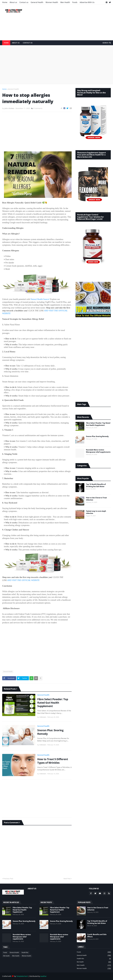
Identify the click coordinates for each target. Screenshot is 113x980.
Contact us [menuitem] (24, 2)
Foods (5, 952)
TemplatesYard (22, 976)
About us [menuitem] (13, 2)
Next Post (67, 879)
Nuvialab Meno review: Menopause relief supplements (98, 451)
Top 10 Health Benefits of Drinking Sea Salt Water (96, 485)
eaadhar (43, 976)
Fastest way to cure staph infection (96, 512)
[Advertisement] (71, 22)
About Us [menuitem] (16, 43)
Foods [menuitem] (75, 2)
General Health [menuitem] (37, 2)
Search (105, 43)
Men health (16, 956)
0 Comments (38, 108)
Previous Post (8, 879)
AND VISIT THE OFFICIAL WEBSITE (23, 580)
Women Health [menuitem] (52, 2)
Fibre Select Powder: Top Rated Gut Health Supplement (53, 703)
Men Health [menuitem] (65, 2)
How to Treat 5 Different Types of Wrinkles (53, 761)
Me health (6, 956)
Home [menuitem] (5, 2)
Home (4, 89)
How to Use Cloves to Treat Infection (96, 499)
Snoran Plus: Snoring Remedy (50, 732)
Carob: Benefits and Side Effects (97, 936)
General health (13, 89)
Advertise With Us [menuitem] (87, 2)
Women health (26, 956)
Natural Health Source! (40, 299)
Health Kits (25, 952)
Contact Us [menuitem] (28, 43)
